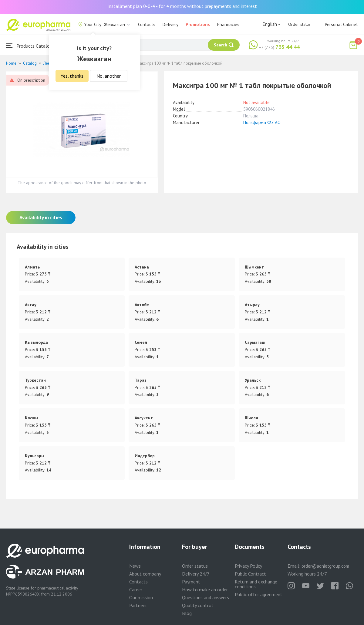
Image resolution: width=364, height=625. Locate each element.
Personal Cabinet (341, 24)
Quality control (197, 605)
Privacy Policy (248, 566)
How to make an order (205, 590)
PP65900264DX (25, 594)
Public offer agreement (259, 594)
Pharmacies (228, 24)
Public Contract (250, 574)
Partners (138, 605)
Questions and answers (206, 597)
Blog (187, 613)
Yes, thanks (72, 76)
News (135, 566)
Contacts (147, 24)
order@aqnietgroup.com (325, 566)
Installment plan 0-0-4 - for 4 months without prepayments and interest (182, 6)
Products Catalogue (32, 46)
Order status (299, 24)
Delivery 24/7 (196, 574)
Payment (191, 582)
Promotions (198, 24)
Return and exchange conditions (256, 584)
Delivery (170, 24)
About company (145, 574)
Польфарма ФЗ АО (262, 122)
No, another (109, 76)
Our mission (141, 597)
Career (136, 590)
